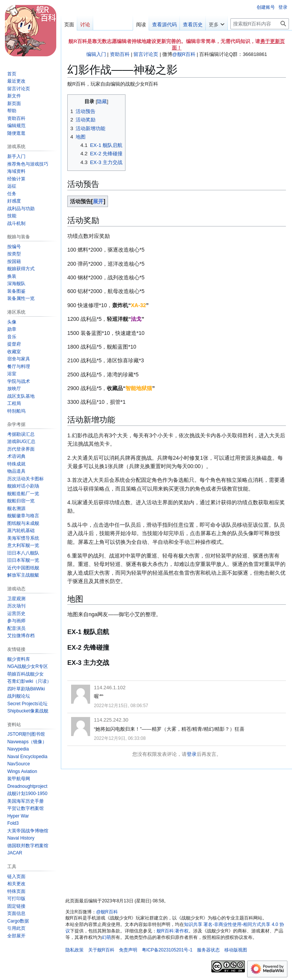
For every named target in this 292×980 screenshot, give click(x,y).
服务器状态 (208, 950)
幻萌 (106, 937)
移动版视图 (236, 950)
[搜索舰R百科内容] (260, 24)
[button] (16, 936)
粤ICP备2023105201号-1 (167, 950)
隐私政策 (75, 950)
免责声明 (128, 950)
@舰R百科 (184, 54)
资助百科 (120, 54)
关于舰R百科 (101, 950)
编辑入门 (96, 54)
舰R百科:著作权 (173, 931)
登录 (192, 754)
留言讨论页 (146, 54)
